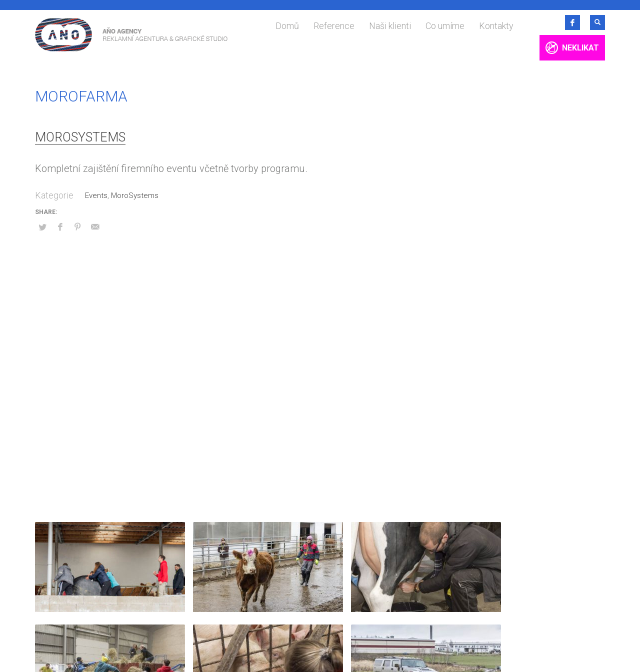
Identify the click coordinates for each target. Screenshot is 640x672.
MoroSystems (80, 137)
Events (96, 195)
